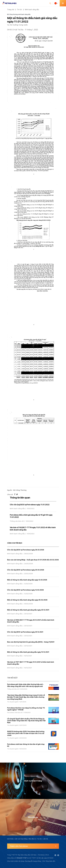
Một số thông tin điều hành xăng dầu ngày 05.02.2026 (27, 600)
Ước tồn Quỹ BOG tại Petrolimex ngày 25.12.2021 (25, 632)
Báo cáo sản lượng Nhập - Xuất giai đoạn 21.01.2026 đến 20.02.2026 (33, 560)
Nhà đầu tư (32, 839)
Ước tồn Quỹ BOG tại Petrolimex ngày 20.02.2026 (26, 570)
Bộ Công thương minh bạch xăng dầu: (19, 14)
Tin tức (19, 10)
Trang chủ (11, 10)
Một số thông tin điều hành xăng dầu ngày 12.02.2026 (27, 580)
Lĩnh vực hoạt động (21, 839)
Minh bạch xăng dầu (32, 10)
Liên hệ (45, 839)
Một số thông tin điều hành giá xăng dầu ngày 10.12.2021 (28, 652)
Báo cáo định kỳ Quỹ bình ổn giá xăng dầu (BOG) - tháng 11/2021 (31, 642)
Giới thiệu (10, 839)
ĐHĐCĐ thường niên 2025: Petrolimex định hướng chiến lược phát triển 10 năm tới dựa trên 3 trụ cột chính (26, 733)
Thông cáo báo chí (17, 521)
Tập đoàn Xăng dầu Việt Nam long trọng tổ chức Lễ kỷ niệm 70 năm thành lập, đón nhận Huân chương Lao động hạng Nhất (26, 697)
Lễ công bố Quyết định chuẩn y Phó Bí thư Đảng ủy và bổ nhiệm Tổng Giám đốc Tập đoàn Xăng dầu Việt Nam (26, 721)
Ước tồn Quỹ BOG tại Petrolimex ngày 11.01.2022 (30, 505)
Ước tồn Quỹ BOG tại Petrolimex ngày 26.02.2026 (26, 550)
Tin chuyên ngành (13, 702)
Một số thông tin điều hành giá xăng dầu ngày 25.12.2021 (28, 610)
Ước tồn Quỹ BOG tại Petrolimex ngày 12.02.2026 (25, 590)
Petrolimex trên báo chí (15, 713)
